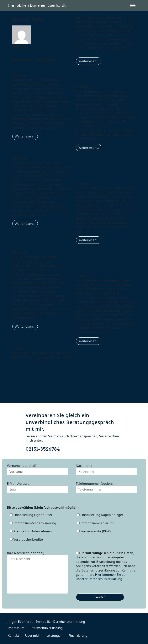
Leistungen (55, 636)
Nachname (107, 469)
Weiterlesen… (26, 136)
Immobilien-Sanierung (40, 341)
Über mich (33, 636)
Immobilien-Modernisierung (96, 76)
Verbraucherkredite (36, 68)
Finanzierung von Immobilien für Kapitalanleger (97, 169)
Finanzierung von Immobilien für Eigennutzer (97, 262)
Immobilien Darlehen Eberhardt (37, 5)
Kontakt (13, 636)
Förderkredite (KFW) (37, 151)
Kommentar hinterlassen (30, 145)
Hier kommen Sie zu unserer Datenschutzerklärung (101, 577)
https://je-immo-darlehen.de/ (33, 51)
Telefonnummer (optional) (107, 487)
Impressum (16, 628)
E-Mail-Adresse (38, 487)
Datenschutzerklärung (47, 628)
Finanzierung (78, 636)
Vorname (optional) (38, 469)
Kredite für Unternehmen (29, 242)
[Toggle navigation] (134, 5)
